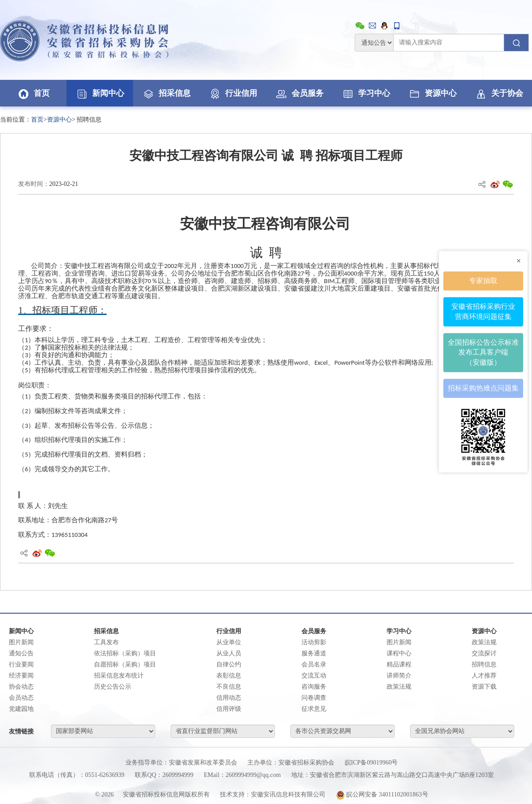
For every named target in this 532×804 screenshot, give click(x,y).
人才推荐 (484, 676)
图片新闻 (21, 642)
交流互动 (314, 676)
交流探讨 (484, 653)
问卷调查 (314, 698)
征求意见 (314, 709)
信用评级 (229, 709)
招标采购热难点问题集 (483, 388)
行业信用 (233, 93)
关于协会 (499, 93)
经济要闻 (21, 676)
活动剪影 (314, 642)
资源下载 (484, 687)
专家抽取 (483, 281)
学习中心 (366, 93)
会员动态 (21, 698)
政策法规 (399, 687)
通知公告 (21, 653)
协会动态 (21, 687)
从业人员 (229, 653)
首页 (33, 93)
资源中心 (432, 93)
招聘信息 (484, 664)
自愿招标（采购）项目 (125, 664)
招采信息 (166, 93)
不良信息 (229, 687)
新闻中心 (100, 93)
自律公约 (229, 664)
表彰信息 (229, 676)
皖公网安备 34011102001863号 (382, 794)
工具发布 (106, 642)
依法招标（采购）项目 (125, 653)
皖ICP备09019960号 (372, 763)
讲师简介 (399, 676)
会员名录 (314, 664)
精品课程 (399, 664)
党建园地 (21, 709)
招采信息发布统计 (119, 676)
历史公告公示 (113, 687)
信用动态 (229, 698)
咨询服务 (314, 687)
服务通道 (314, 653)
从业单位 (229, 642)
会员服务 (299, 93)
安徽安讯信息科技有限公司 (288, 794)
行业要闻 (21, 664)
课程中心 (399, 653)
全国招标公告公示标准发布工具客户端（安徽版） (483, 352)
